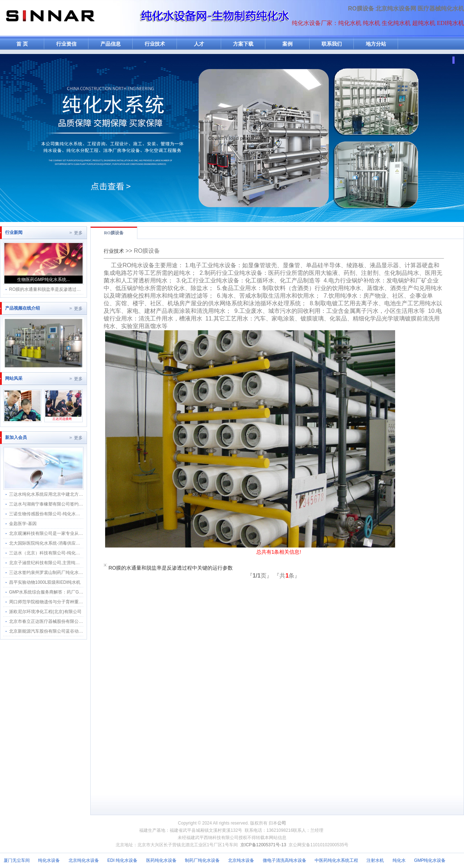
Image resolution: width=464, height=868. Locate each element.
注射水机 (375, 860)
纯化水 (399, 860)
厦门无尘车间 (17, 860)
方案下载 (243, 44)
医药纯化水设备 (161, 860)
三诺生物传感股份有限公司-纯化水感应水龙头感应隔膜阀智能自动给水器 (79, 514)
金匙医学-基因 (23, 524)
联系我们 (332, 44)
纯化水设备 (49, 860)
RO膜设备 (361, 9)
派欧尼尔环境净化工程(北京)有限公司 (45, 612)
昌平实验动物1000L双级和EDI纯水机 (45, 582)
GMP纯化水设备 (430, 860)
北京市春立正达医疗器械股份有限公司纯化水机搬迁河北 (63, 621)
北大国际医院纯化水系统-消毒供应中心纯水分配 (55, 543)
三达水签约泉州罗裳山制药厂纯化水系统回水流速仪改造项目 (68, 573)
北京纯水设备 (241, 860)
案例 (287, 44)
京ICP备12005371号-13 (263, 845)
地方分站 (376, 44)
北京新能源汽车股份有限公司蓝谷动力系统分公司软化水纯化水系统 (74, 631)
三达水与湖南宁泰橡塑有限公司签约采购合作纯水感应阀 (63, 504)
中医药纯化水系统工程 (336, 860)
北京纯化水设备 (84, 860)
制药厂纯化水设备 (202, 860)
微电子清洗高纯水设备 (285, 860)
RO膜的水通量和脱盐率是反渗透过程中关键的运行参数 (171, 568)
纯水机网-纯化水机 (50, 19)
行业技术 (155, 44)
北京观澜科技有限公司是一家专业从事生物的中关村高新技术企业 (72, 533)
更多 (78, 233)
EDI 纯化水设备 (122, 860)
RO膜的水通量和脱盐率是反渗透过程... (47, 289)
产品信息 (111, 44)
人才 (199, 44)
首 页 (22, 44)
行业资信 (66, 44)
